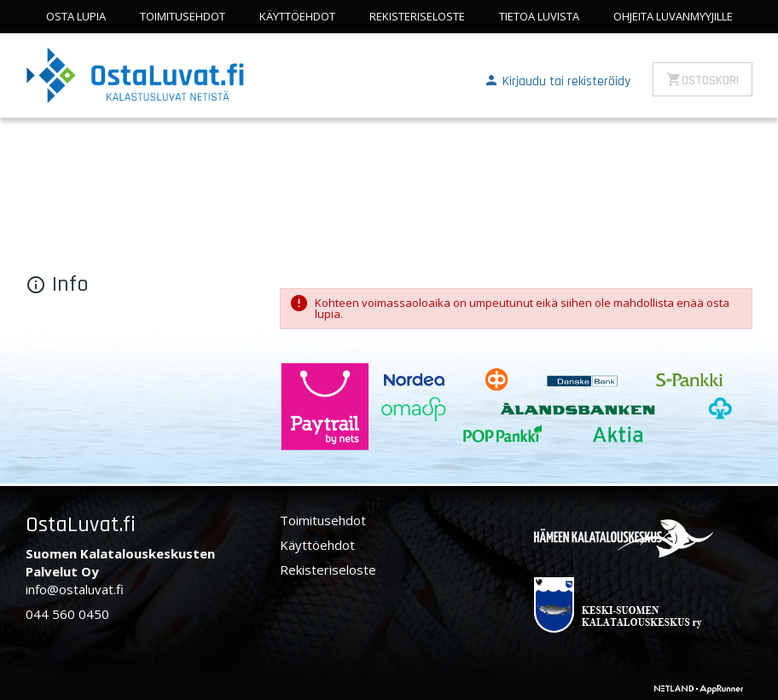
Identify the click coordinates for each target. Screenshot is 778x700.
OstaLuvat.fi (81, 525)
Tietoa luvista (539, 16)
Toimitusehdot (183, 16)
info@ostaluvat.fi (75, 589)
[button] (557, 80)
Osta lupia (76, 16)
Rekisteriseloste (417, 16)
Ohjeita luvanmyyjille (673, 16)
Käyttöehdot (297, 16)
